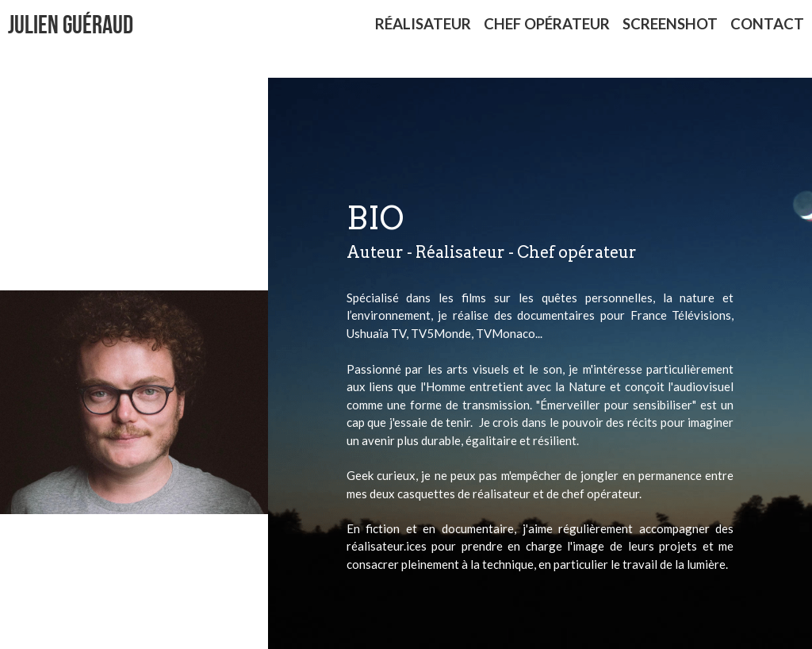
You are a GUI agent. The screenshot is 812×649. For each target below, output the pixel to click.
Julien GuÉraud (71, 24)
